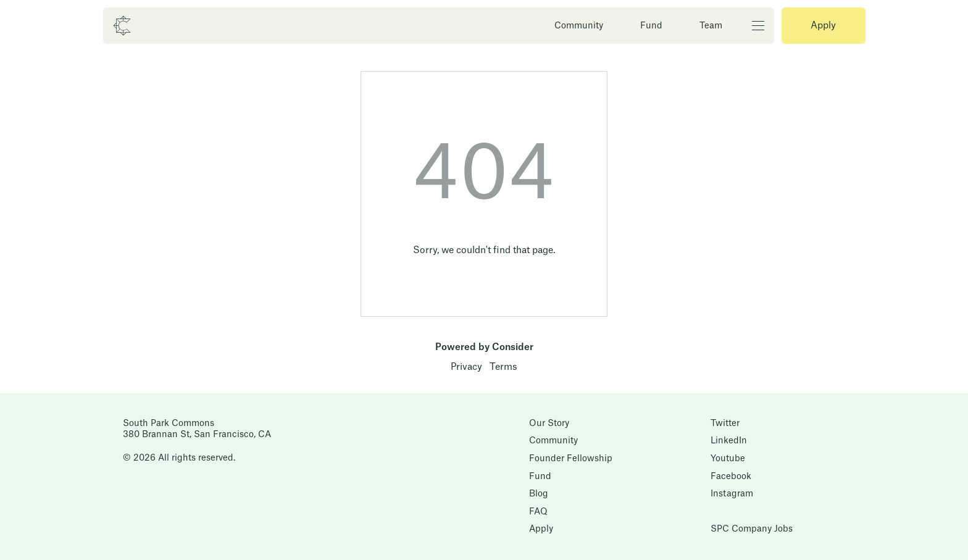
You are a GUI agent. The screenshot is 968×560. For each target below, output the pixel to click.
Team (711, 26)
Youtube (728, 459)
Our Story (549, 424)
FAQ (538, 512)
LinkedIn (729, 441)
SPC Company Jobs (752, 529)
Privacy (466, 367)
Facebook (731, 477)
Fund (651, 26)
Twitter (725, 424)
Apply (823, 26)
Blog (539, 494)
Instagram (732, 494)
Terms (503, 367)
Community (579, 26)
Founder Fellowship (571, 459)
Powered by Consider (484, 347)
